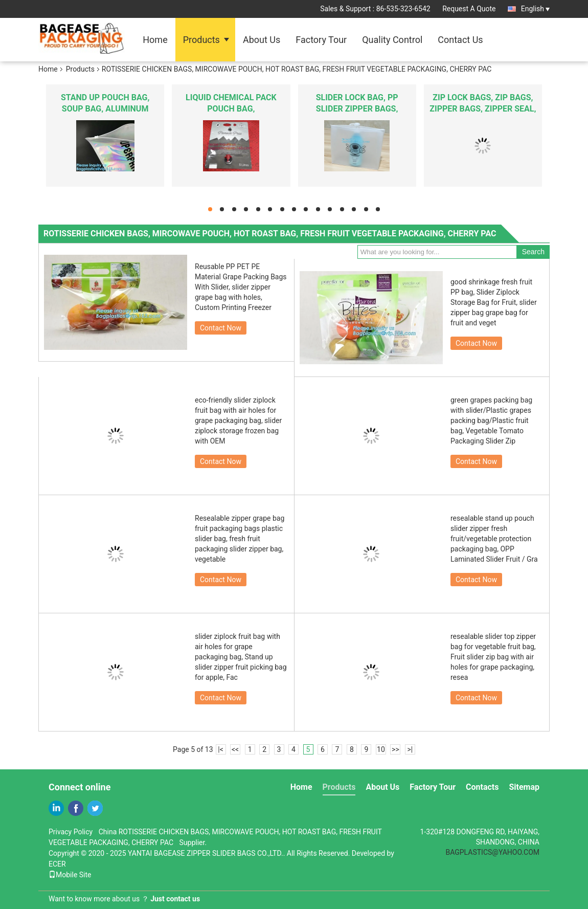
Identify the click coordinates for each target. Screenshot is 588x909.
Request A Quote (469, 9)
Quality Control (392, 40)
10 (381, 749)
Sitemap (524, 787)
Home (155, 40)
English (535, 9)
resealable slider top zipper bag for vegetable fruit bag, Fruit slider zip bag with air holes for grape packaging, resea (493, 657)
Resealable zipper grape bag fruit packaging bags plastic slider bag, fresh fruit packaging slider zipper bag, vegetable (240, 539)
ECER (57, 864)
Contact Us (460, 40)
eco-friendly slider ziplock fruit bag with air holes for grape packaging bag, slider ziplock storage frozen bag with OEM (238, 420)
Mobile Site (70, 875)
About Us (262, 40)
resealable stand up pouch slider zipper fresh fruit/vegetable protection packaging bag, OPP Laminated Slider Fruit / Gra (494, 539)
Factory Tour (321, 40)
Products (201, 40)
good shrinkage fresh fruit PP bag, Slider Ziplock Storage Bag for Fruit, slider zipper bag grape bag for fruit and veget (494, 302)
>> (395, 749)
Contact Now (221, 328)
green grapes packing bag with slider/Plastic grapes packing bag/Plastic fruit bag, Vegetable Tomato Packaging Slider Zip (491, 420)
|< (221, 749)
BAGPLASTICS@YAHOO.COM (492, 852)
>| (410, 749)
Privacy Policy (71, 832)
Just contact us (175, 899)
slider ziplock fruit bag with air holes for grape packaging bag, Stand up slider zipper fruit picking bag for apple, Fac (241, 657)
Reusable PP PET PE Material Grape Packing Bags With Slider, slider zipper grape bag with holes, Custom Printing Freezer (241, 287)
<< (235, 749)
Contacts (482, 787)
